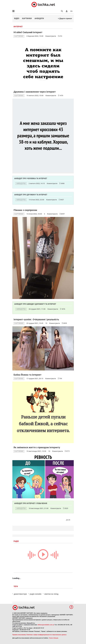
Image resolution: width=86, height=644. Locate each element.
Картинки (27, 18)
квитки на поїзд (51, 594)
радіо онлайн (36, 594)
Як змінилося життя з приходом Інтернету (37, 447)
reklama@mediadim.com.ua (46, 625)
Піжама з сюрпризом (25, 210)
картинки (19, 36)
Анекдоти (39, 18)
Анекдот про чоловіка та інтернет (31, 178)
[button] (67, 11)
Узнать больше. (54, 638)
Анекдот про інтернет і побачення (31, 503)
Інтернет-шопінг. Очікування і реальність (36, 319)
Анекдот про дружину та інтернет (31, 195)
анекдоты (21, 184)
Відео (17, 18)
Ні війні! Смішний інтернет (28, 32)
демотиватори (20, 594)
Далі (68, 520)
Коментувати (51, 36)
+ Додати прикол (65, 18)
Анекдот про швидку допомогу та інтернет (35, 304)
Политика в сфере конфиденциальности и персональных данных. (47, 635)
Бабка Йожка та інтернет (27, 375)
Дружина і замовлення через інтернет (35, 92)
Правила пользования (19, 635)
